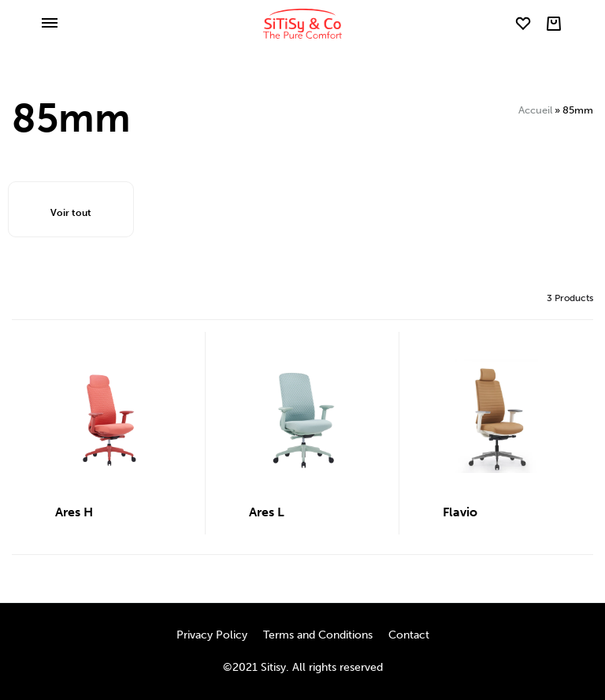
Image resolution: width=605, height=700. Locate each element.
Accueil (535, 110)
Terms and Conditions (318, 635)
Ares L (267, 512)
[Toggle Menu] (50, 24)
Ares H (74, 512)
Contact (409, 635)
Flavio (460, 512)
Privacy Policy (212, 635)
